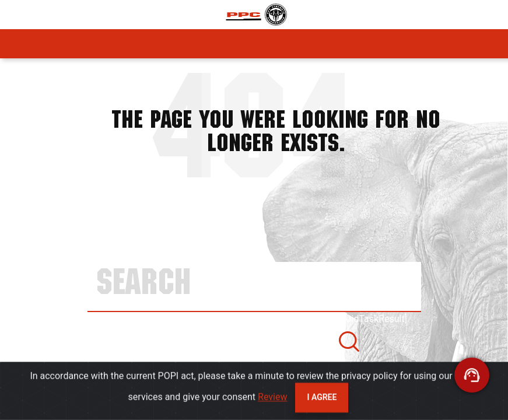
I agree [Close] (322, 401)
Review (272, 400)
